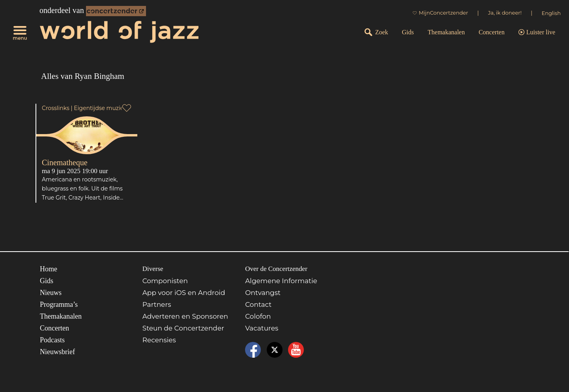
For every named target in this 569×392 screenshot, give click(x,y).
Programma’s (59, 304)
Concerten (492, 32)
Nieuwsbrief (57, 352)
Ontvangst (263, 293)
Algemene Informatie (281, 281)
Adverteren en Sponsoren (185, 316)
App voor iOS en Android (184, 293)
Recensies (159, 340)
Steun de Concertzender (183, 328)
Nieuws (51, 293)
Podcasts (52, 340)
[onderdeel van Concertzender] (116, 11)
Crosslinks (56, 108)
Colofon (258, 316)
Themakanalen (446, 32)
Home (49, 269)
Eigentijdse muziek (100, 108)
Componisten (165, 281)
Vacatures (262, 328)
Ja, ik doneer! (505, 13)
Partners (157, 304)
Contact (258, 304)
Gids (408, 32)
